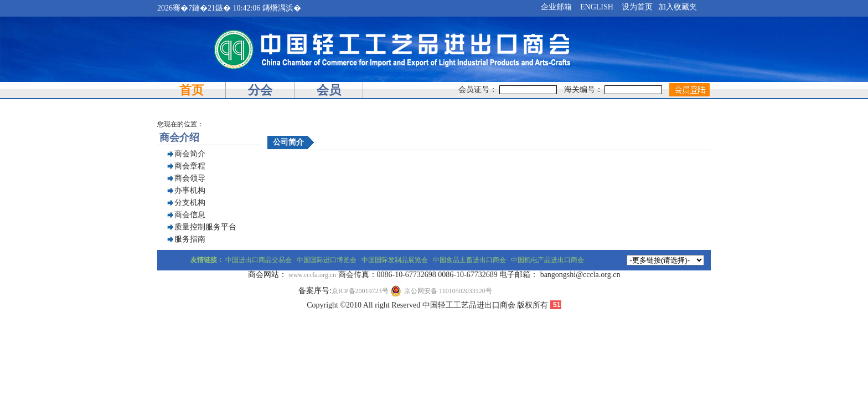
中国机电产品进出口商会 (547, 260)
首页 (192, 90)
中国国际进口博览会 (327, 260)
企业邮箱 (556, 7)
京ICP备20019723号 (360, 291)
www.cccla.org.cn (312, 275)
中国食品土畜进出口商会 (469, 260)
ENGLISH (597, 7)
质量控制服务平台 (205, 227)
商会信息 (190, 215)
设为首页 (637, 7)
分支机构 (190, 203)
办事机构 (190, 190)
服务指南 (190, 239)
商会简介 (190, 154)
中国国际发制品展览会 (395, 260)
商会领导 (190, 178)
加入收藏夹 (678, 7)
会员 (329, 90)
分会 (260, 90)
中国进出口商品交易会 (259, 260)
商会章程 (190, 166)
